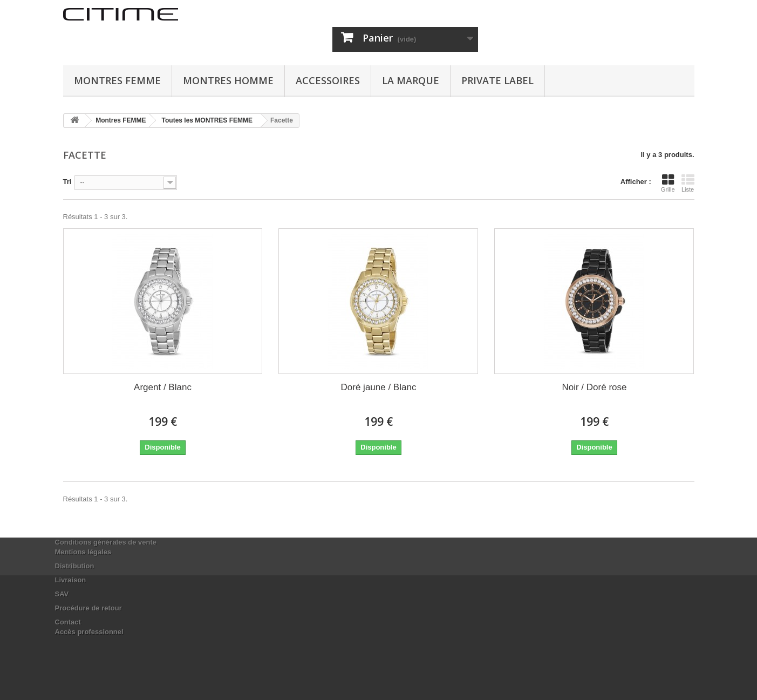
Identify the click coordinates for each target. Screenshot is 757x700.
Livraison (71, 580)
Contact (68, 622)
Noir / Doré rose (594, 387)
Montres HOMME (228, 80)
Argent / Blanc (163, 387)
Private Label (497, 80)
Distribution (75, 566)
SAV (62, 594)
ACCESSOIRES (328, 80)
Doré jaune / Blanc (379, 387)
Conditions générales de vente (106, 542)
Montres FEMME (117, 80)
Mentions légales (83, 552)
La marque (411, 80)
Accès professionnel (89, 632)
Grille (668, 183)
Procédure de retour (88, 608)
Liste (688, 183)
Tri (67, 182)
